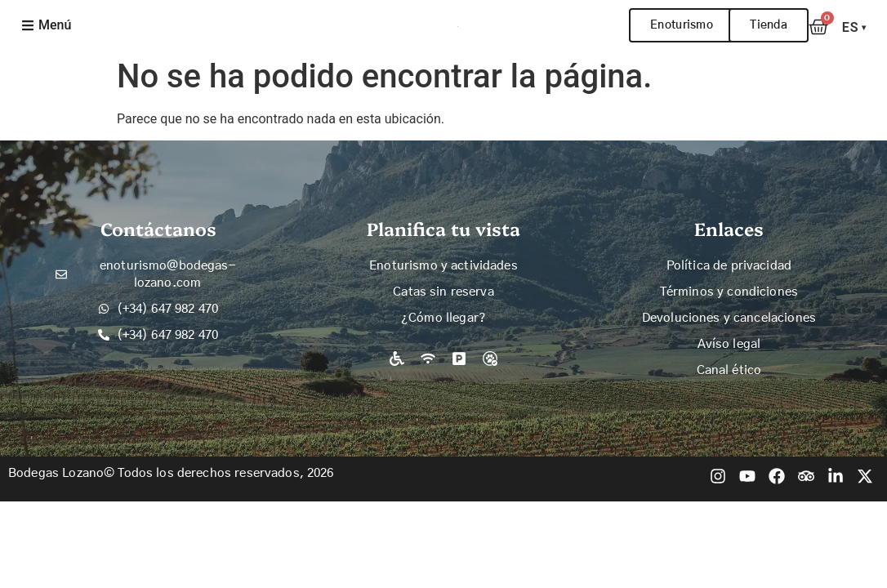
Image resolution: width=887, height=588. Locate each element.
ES (854, 27)
